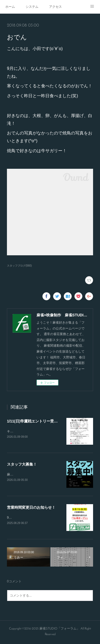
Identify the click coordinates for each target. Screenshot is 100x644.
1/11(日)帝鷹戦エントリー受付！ (34, 421)
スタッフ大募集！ (22, 465)
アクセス (55, 7)
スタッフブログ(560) (19, 266)
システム (32, 7)
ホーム (10, 7)
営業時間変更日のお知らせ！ (31, 508)
